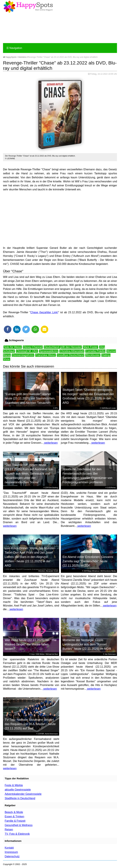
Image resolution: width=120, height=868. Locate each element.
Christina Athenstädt (72, 351)
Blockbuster (93, 355)
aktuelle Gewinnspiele (18, 790)
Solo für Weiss (13, 347)
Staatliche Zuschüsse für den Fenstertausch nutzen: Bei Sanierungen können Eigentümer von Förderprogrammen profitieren (87, 476)
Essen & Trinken (14, 816)
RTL (57, 408)
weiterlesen (51, 443)
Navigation (14, 48)
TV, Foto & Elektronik (17, 834)
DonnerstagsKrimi (23, 355)
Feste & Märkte (14, 785)
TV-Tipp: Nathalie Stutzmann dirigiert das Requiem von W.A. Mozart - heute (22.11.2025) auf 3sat (30, 724)
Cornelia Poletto (95, 351)
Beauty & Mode (14, 812)
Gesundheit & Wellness (19, 825)
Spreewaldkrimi (49, 351)
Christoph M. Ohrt (27, 351)
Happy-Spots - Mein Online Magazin (28, 7)
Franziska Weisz (46, 355)
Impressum (11, 852)
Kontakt (9, 848)
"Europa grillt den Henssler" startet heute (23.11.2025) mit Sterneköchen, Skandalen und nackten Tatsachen (30, 398)
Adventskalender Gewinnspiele (23, 794)
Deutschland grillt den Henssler (63, 347)
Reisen (9, 830)
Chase (34, 312)
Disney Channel (33, 347)
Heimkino (22, 57)
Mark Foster (90, 347)
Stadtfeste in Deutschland (20, 798)
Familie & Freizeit (15, 821)
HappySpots (10, 57)
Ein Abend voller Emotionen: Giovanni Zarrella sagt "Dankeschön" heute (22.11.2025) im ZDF (88, 561)
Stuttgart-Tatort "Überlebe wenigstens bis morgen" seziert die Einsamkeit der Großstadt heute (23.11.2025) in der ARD (88, 396)
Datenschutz (12, 856)
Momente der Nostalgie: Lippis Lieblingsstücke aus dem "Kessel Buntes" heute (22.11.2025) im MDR (87, 644)
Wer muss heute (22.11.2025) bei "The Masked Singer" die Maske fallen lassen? (31, 644)
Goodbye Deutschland (71, 355)
